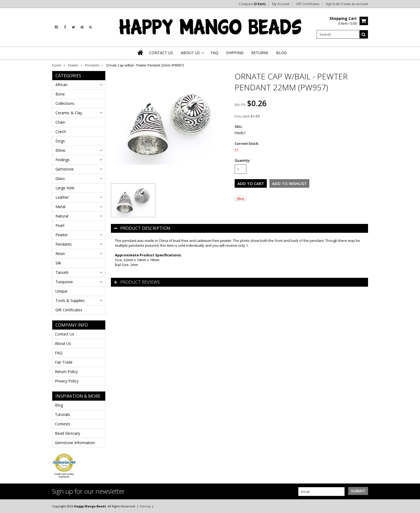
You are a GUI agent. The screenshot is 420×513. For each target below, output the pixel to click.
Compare (252, 4)
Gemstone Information (75, 443)
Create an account (354, 4)
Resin (60, 254)
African (61, 85)
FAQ (59, 353)
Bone (60, 94)
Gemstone (65, 169)
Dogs (60, 141)
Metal (60, 207)
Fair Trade (64, 362)
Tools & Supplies (70, 300)
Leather (62, 197)
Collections (65, 103)
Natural (62, 216)
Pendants (92, 65)
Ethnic (61, 150)
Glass (60, 178)
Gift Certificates (308, 4)
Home (57, 65)
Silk (58, 263)
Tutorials (63, 414)
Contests (63, 424)
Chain (60, 122)
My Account (281, 4)
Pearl (60, 225)
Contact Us (65, 334)
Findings (63, 160)
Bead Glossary (67, 433)
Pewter (73, 65)
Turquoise (64, 282)
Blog (59, 405)
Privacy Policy (67, 381)
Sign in (331, 4)
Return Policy (66, 372)
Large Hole (65, 188)
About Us (63, 343)
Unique (61, 291)
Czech (61, 132)
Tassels (62, 272)
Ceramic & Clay (69, 113)
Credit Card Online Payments (64, 475)
